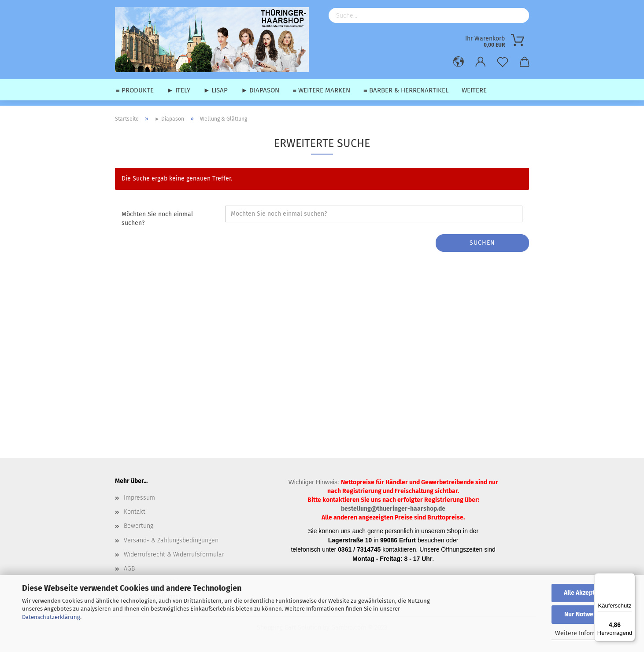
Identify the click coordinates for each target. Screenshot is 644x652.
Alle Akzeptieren (587, 593)
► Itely (179, 90)
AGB (129, 569)
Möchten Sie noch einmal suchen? (157, 219)
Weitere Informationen (587, 633)
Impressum (139, 498)
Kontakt (135, 512)
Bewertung (139, 526)
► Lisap (216, 90)
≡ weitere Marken (321, 90)
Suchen (482, 243)
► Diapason (260, 90)
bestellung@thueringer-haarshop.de (393, 509)
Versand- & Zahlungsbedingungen (171, 540)
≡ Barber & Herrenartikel (406, 90)
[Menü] (630, 578)
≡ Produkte (135, 90)
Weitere (474, 90)
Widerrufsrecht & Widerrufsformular (174, 554)
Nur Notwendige (587, 614)
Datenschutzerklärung (51, 617)
